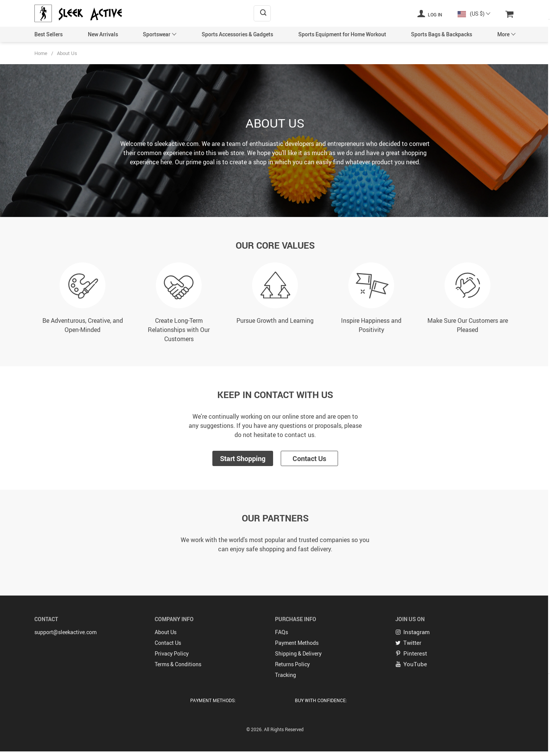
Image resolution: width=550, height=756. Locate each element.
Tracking (286, 674)
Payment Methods (297, 642)
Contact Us (309, 458)
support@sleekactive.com (66, 631)
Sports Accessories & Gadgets (237, 34)
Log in (430, 13)
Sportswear (157, 34)
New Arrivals (103, 34)
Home (41, 53)
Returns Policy (292, 663)
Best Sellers (49, 34)
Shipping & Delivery (298, 652)
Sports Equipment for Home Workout (342, 34)
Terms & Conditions (178, 663)
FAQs (281, 631)
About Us (166, 631)
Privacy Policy (172, 652)
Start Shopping (243, 458)
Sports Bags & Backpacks (442, 34)
